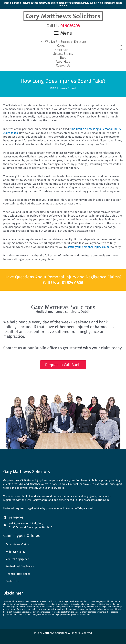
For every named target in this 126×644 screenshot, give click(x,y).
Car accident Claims (17, 542)
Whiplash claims (15, 549)
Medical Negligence (17, 557)
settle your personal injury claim (88, 245)
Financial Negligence (18, 572)
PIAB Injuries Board (63, 87)
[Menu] (63, 33)
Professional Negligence (20, 564)
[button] (63, 45)
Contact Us (12, 579)
